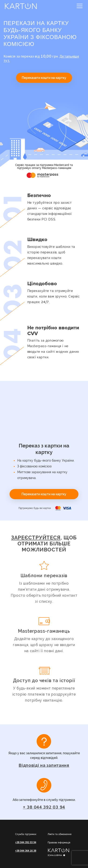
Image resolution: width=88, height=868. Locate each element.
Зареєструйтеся (36, 538)
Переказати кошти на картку (44, 78)
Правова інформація (59, 843)
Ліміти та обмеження (60, 834)
